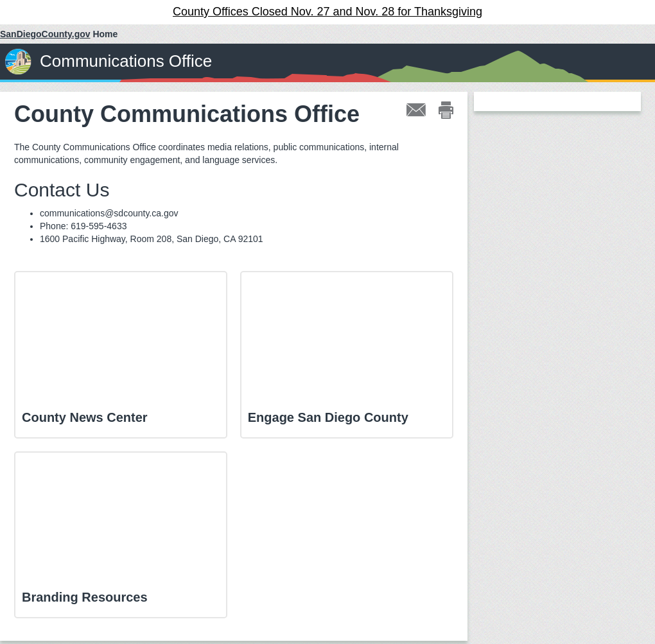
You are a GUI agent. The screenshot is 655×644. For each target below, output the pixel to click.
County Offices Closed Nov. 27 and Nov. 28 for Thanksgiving (327, 12)
